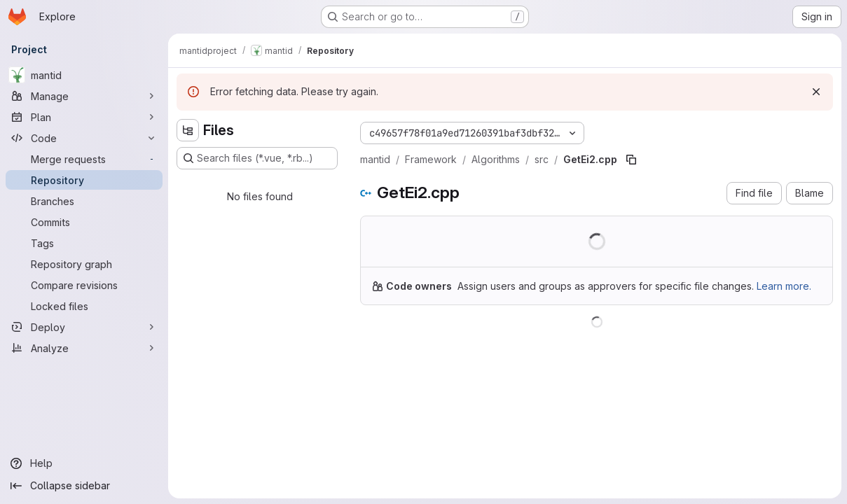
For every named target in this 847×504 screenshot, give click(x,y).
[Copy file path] (631, 160)
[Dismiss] (816, 92)
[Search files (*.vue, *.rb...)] (257, 158)
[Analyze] (84, 348)
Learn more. (784, 286)
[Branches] (84, 201)
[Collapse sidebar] (84, 486)
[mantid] (84, 75)
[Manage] (84, 96)
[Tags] (84, 243)
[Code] (84, 138)
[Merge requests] (84, 159)
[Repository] (84, 180)
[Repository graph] (84, 264)
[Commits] (84, 222)
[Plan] (84, 117)
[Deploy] (84, 327)
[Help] (84, 463)
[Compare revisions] (84, 285)
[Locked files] (84, 306)
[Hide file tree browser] (188, 130)
